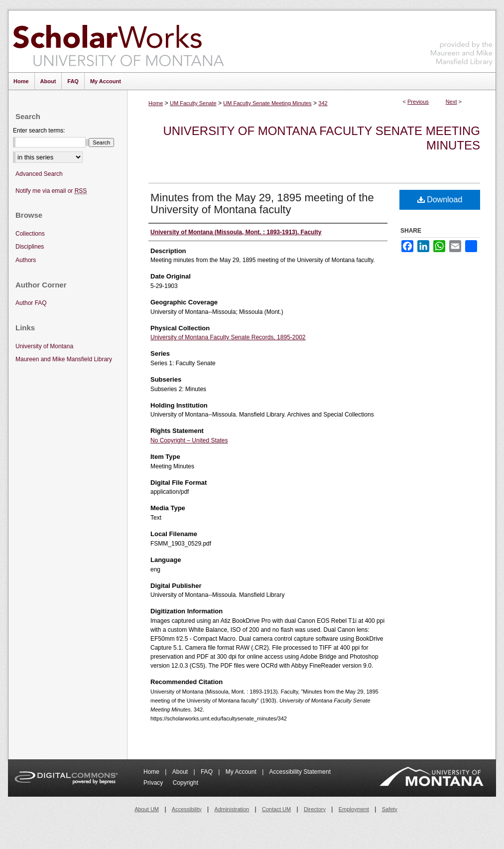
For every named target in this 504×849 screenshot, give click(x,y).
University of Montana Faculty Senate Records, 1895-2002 (228, 337)
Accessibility (187, 809)
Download (440, 200)
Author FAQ (31, 303)
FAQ (207, 772)
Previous (418, 102)
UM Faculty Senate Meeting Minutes (267, 103)
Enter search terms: (39, 131)
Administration (232, 809)
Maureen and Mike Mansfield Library (462, 40)
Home (156, 103)
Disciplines (30, 247)
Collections (30, 234)
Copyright (186, 783)
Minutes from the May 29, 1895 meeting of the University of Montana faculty (262, 204)
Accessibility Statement (300, 772)
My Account (242, 772)
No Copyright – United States (189, 440)
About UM (147, 809)
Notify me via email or (51, 191)
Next (451, 102)
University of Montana (44, 346)
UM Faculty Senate (193, 103)
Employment (354, 809)
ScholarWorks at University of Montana (118, 41)
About (181, 772)
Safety (390, 809)
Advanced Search (39, 174)
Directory (315, 809)
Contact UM (276, 809)
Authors (26, 260)
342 (323, 103)
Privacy (154, 783)
